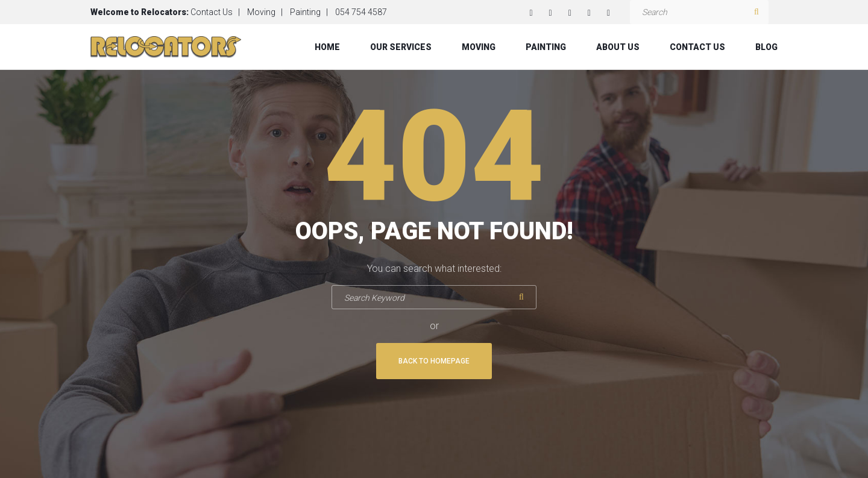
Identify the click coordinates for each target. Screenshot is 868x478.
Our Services (401, 47)
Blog (766, 47)
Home (327, 47)
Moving (261, 12)
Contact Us (212, 12)
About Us (618, 47)
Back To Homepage (434, 361)
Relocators (164, 12)
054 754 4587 (361, 12)
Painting (305, 12)
